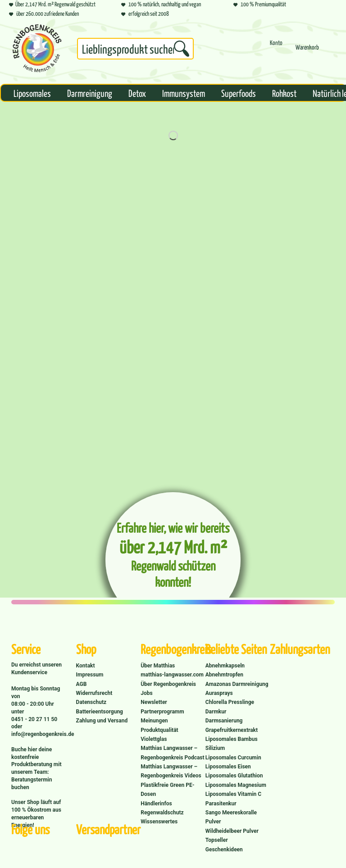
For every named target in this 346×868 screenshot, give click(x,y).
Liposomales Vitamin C (233, 794)
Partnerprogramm (162, 712)
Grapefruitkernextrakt (232, 730)
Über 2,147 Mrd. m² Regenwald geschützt (52, 4)
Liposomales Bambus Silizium (232, 744)
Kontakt (86, 666)
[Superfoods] (239, 93)
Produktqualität (159, 730)
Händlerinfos (156, 804)
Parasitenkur (221, 804)
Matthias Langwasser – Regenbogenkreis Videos (171, 771)
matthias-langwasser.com (172, 675)
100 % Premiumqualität (260, 4)
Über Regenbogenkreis (168, 684)
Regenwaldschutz (162, 813)
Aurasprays (219, 693)
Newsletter (154, 702)
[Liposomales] (32, 93)
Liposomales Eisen (228, 767)
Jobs (146, 693)
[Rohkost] (284, 93)
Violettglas (154, 739)
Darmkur (216, 712)
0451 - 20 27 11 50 (34, 719)
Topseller (217, 840)
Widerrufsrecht (94, 693)
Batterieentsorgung (100, 712)
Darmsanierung (224, 721)
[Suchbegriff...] (135, 49)
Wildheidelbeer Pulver (232, 831)
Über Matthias (158, 666)
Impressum (90, 675)
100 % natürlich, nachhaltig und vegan (161, 4)
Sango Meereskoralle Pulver (231, 817)
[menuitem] (135, 50)
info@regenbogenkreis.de (43, 734)
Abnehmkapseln (225, 666)
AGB (82, 684)
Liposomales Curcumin (233, 758)
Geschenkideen (224, 850)
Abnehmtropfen (224, 675)
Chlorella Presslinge (230, 702)
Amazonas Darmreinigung (237, 684)
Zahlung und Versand (102, 721)
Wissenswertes (159, 822)
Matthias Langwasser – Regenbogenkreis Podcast (172, 753)
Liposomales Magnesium (236, 785)
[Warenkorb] (307, 51)
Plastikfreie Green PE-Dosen (167, 790)
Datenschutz (91, 702)
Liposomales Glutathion (234, 776)
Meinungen (154, 721)
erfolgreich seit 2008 (145, 13)
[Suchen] (182, 49)
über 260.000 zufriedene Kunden (44, 13)
